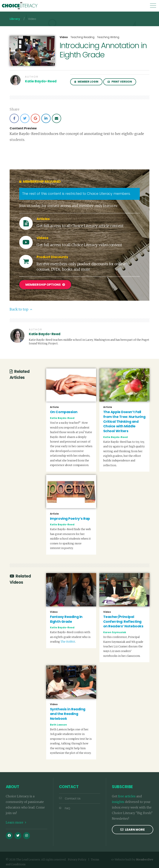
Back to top (21, 307)
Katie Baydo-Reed (41, 81)
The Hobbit (68, 640)
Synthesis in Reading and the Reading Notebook (68, 712)
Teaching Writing (108, 37)
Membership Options (45, 285)
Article (54, 405)
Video (64, 37)
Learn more (16, 820)
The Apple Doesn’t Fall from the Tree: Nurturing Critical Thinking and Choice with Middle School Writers (124, 420)
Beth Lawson (58, 723)
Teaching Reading (82, 37)
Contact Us (70, 797)
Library (15, 19)
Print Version (120, 82)
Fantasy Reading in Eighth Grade (66, 617)
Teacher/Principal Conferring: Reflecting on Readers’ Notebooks (123, 620)
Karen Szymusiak (115, 631)
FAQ (65, 807)
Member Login (86, 82)
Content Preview (23, 128)
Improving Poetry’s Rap (70, 517)
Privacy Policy (77, 858)
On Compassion (64, 410)
